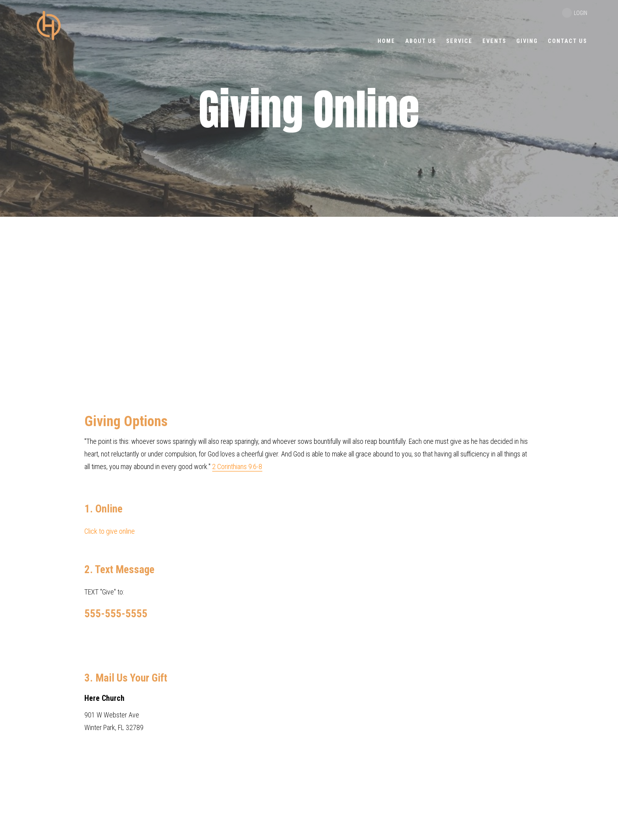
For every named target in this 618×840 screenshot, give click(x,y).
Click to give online (110, 531)
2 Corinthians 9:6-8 (237, 467)
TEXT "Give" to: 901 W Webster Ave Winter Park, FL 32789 (309, 573)
